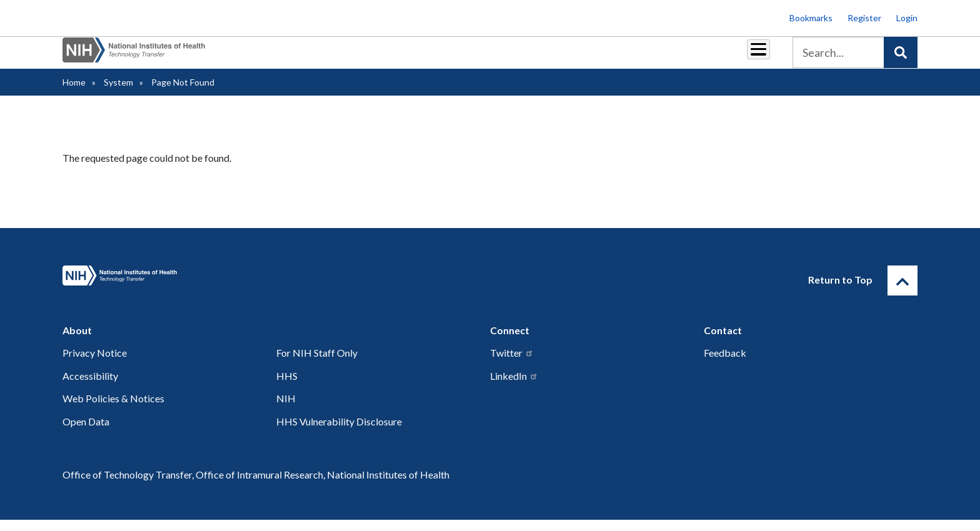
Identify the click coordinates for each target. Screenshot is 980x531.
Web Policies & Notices (113, 409)
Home (74, 93)
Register (864, 18)
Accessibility (90, 387)
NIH (286, 409)
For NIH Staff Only (317, 364)
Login (907, 18)
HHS (287, 387)
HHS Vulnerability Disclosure (339, 433)
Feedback (725, 364)
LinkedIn (514, 387)
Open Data (86, 433)
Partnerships (405, 57)
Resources (587, 57)
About (747, 57)
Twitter (512, 364)
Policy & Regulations (671, 57)
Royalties (472, 57)
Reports (528, 57)
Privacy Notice (95, 364)
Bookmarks (811, 18)
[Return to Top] (902, 292)
